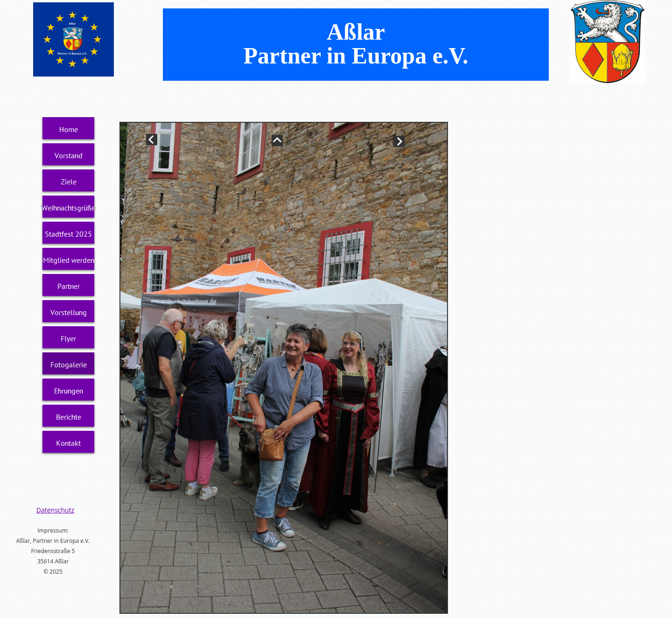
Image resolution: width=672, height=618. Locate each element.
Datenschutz (55, 510)
